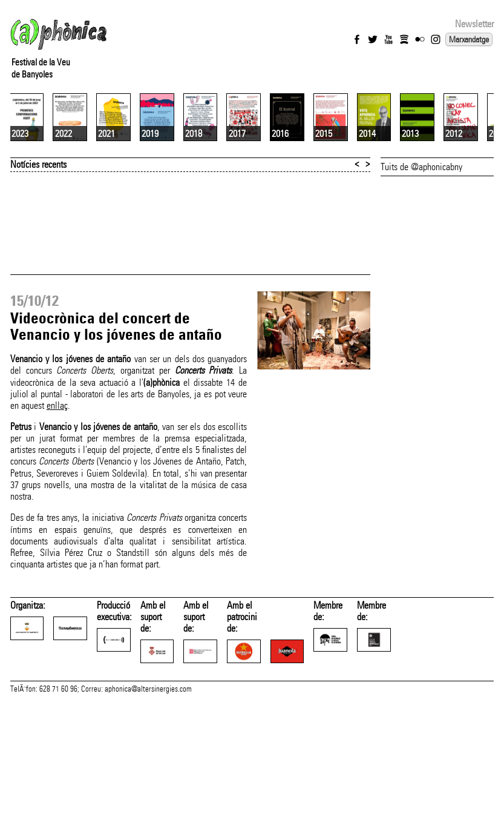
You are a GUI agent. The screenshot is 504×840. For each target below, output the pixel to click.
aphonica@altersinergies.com (148, 815)
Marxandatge (469, 39)
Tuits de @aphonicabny (421, 267)
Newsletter (474, 24)
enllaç (57, 505)
